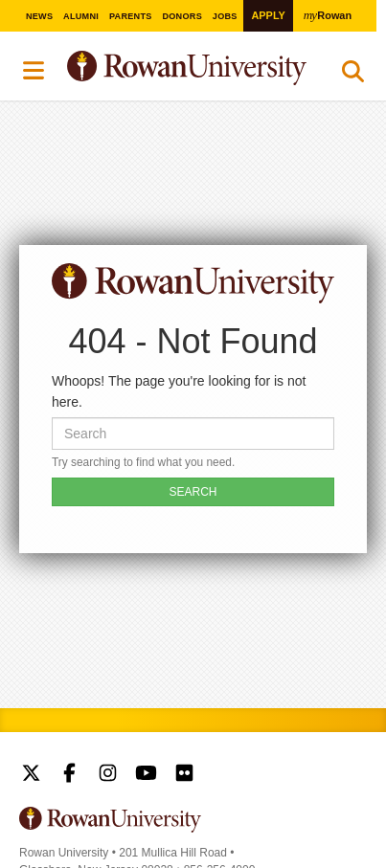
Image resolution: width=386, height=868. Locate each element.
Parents (131, 16)
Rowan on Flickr (184, 775)
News (39, 16)
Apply (268, 15)
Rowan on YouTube (146, 775)
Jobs (225, 16)
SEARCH (193, 492)
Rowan (328, 15)
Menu (34, 71)
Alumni (81, 16)
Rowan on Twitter (31, 775)
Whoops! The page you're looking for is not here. (179, 391)
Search (353, 76)
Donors (182, 16)
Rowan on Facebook (69, 775)
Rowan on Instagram (108, 775)
